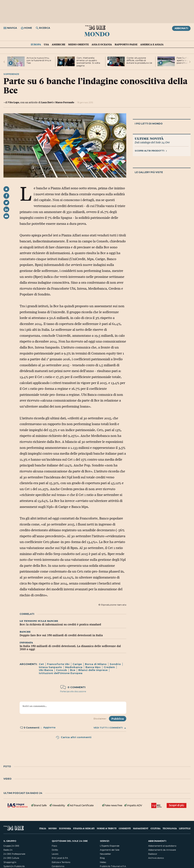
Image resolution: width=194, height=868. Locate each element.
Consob (61, 670)
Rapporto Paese (126, 44)
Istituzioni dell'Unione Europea (61, 673)
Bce (73, 670)
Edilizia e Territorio (61, 862)
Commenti (125, 828)
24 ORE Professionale (14, 854)
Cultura (155, 828)
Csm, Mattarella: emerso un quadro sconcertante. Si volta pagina (88, 62)
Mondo (97, 34)
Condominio (58, 866)
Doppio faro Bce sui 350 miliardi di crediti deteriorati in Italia (61, 635)
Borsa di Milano (96, 664)
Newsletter (105, 854)
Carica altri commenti (74, 737)
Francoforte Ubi (58, 664)
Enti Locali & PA (60, 858)
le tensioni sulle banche (39, 621)
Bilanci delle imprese (93, 670)
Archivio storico (156, 858)
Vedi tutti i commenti (110, 728)
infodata (26, 642)
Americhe (59, 44)
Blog (102, 858)
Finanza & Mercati (84, 828)
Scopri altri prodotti (151, 151)
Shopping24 (10, 862)
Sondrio (115, 664)
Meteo (103, 862)
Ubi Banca (46, 670)
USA (46, 44)
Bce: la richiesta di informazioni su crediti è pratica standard (60, 624)
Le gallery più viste (149, 172)
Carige (77, 664)
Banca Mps (93, 667)
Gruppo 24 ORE (11, 846)
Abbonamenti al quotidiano (162, 846)
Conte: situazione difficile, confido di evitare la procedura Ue (139, 60)
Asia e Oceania (102, 44)
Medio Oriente (78, 44)
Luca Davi (47, 102)
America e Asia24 (152, 44)
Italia (43, 828)
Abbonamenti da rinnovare (162, 850)
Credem (109, 667)
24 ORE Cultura (11, 858)
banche (25, 632)
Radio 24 (8, 850)
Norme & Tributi (107, 828)
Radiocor (153, 854)
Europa (36, 44)
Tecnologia (170, 828)
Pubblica (118, 719)
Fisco (54, 846)
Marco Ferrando (65, 102)
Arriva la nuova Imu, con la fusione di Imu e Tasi (39, 60)
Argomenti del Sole (110, 850)
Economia (65, 828)
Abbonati (181, 28)
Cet (41, 664)
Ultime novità (149, 138)
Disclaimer (100, 719)
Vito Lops (14, 102)
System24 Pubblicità (14, 866)
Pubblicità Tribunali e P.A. (113, 866)
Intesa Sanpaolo (50, 667)
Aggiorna (49, 728)
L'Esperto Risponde (110, 846)
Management (141, 828)
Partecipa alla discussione (73, 691)
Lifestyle (185, 828)
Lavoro (55, 854)
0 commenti (73, 687)
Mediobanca (74, 667)
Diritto (55, 850)
